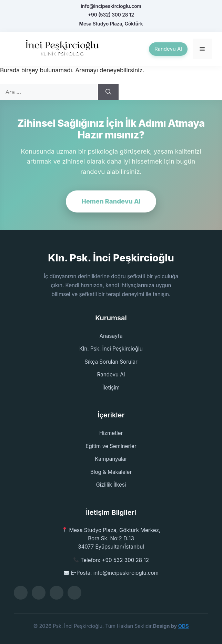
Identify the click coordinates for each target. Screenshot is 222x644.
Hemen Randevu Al (111, 201)
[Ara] (108, 92)
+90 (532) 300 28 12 (111, 15)
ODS (184, 626)
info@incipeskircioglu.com (111, 6)
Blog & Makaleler (111, 472)
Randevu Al (168, 49)
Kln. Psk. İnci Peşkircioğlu (111, 349)
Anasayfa (111, 336)
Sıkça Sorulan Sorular (111, 362)
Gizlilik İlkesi (111, 485)
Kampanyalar (111, 459)
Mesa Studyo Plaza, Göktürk (111, 24)
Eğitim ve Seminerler (111, 446)
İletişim (111, 388)
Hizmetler (111, 433)
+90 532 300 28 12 (125, 560)
